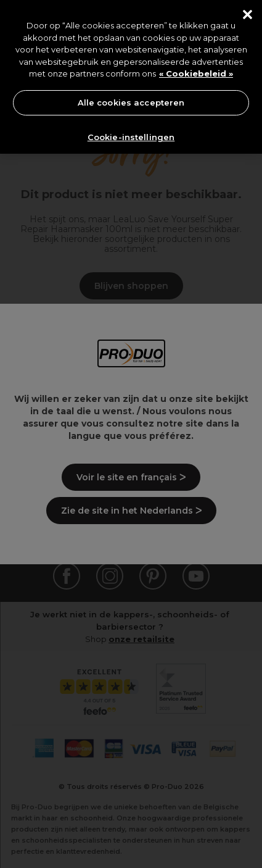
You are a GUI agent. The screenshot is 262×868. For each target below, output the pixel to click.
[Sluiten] (248, 15)
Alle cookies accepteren (131, 102)
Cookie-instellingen (131, 137)
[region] (131, 77)
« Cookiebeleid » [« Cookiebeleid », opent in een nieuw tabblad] (196, 73)
